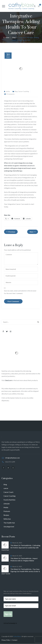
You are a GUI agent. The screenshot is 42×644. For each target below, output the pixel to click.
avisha (8, 91)
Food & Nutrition (9, 500)
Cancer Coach (8, 492)
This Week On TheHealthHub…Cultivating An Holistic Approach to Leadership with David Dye (21, 548)
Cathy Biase (17, 636)
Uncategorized (9, 527)
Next (33, 232)
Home (6, 37)
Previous (10, 232)
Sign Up (8, 614)
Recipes (6, 515)
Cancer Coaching (23, 91)
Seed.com (8, 380)
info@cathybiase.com (12, 458)
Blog (16, 91)
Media (6, 507)
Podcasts (7, 511)
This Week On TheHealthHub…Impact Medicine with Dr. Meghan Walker (24, 559)
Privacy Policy (6, 640)
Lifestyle (7, 504)
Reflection (7, 519)
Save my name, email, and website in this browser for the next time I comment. (20, 292)
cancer (6, 488)
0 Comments (10, 94)
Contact (15, 640)
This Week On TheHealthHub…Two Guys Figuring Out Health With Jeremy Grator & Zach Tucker (21, 571)
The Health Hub (9, 523)
